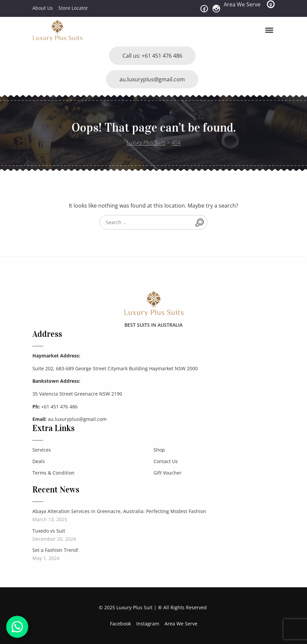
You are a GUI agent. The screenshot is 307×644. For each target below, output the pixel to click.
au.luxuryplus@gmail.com (152, 79)
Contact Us (166, 461)
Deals (39, 461)
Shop (159, 450)
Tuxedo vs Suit (49, 531)
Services (42, 450)
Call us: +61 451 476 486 (152, 56)
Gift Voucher (168, 473)
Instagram (148, 624)
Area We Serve (242, 4)
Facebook (120, 624)
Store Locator (73, 8)
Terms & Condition (53, 473)
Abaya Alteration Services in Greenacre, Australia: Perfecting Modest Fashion (119, 511)
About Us (43, 8)
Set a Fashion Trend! (55, 550)
